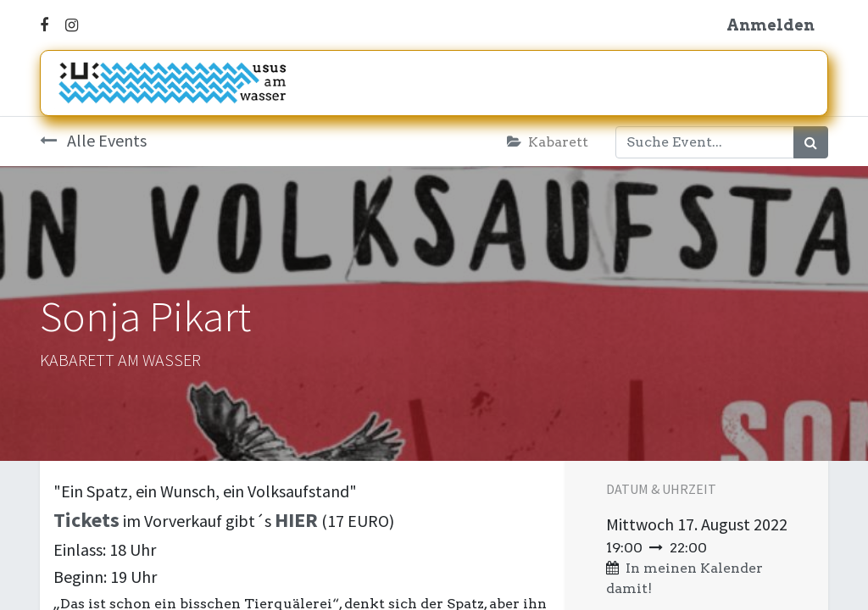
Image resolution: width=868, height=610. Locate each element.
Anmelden (771, 25)
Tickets (86, 520)
